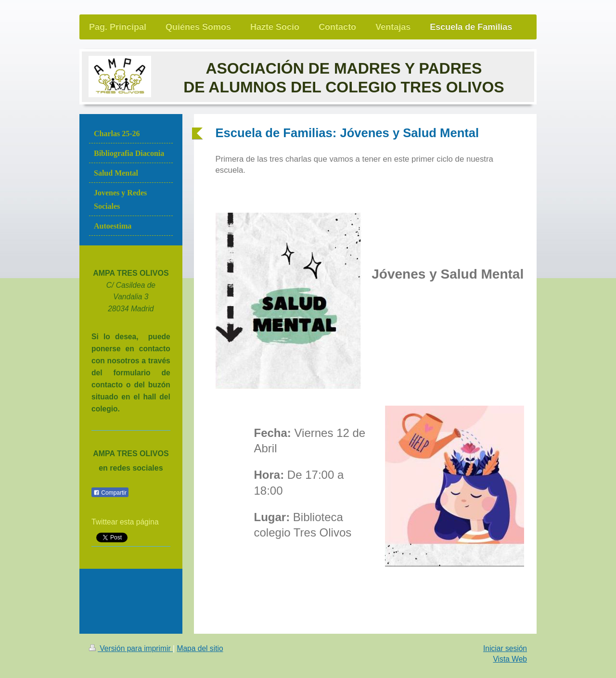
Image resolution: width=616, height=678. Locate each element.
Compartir (110, 493)
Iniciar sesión (505, 648)
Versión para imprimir (131, 648)
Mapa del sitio (200, 648)
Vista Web (510, 659)
